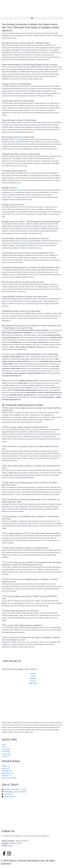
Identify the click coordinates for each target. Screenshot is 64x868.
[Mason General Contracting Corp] (32, 696)
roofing (57, 113)
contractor (17, 139)
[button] (32, 18)
